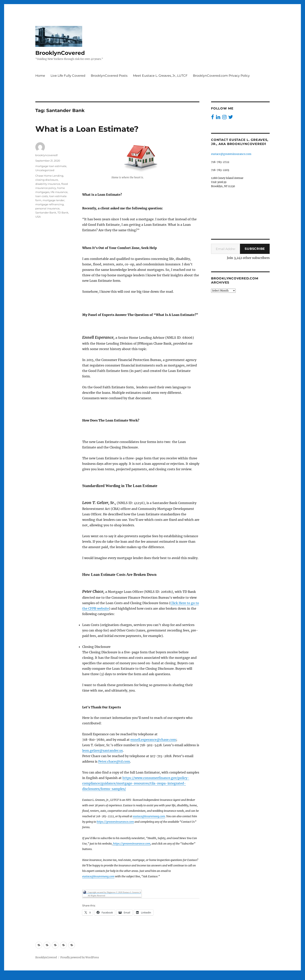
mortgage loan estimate (51, 166)
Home (40, 76)
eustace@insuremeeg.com (149, 816)
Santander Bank (46, 213)
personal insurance (47, 208)
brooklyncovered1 (47, 155)
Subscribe (255, 249)
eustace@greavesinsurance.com (231, 154)
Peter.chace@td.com (114, 761)
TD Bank (63, 213)
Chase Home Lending (49, 176)
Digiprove (113, 977)
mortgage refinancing (49, 204)
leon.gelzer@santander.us (103, 751)
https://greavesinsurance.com (115, 822)
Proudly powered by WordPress (80, 957)
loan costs (42, 196)
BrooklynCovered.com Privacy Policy (221, 76)
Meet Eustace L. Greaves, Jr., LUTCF (160, 76)
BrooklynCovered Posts (109, 76)
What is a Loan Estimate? (87, 129)
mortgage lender (54, 200)
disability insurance (48, 184)
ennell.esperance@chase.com (153, 740)
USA (38, 217)
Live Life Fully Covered (68, 76)
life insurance (59, 192)
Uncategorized (45, 170)
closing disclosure (47, 180)
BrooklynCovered (60, 53)
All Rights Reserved (96, 896)
